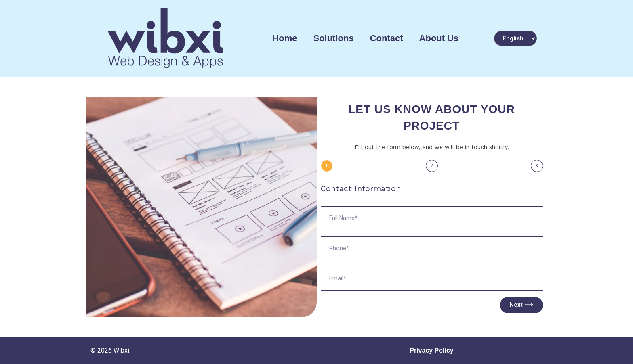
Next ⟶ (521, 305)
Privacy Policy (432, 350)
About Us (439, 38)
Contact (387, 38)
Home (285, 38)
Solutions (333, 38)
